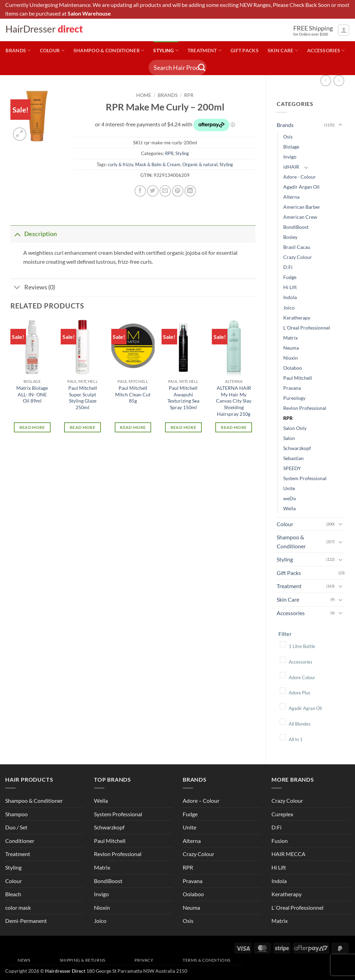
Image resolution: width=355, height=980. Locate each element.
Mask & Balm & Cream (158, 164)
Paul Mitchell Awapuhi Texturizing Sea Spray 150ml (183, 398)
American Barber (302, 207)
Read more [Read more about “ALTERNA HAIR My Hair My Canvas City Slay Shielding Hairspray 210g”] (234, 427)
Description (34, 234)
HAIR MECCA (288, 854)
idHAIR (291, 167)
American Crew (300, 217)
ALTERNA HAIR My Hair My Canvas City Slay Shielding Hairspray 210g (234, 401)
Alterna (291, 197)
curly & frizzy (120, 164)
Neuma (291, 348)
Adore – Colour (201, 801)
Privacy (144, 960)
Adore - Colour (300, 177)
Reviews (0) (33, 288)
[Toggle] (340, 125)
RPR (288, 418)
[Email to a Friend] (165, 191)
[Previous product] (339, 80)
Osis (288, 137)
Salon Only (295, 428)
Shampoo (16, 814)
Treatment (205, 50)
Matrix (291, 338)
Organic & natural (200, 164)
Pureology (294, 398)
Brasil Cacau (297, 247)
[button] (344, 30)
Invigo (290, 157)
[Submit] (202, 68)
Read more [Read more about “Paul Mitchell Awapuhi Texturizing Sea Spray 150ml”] (183, 427)
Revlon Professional (305, 408)
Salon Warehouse (89, 14)
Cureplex (282, 814)
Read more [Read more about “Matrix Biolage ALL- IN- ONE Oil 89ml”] (32, 427)
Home (144, 95)
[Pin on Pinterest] (178, 191)
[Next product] (326, 80)
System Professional (305, 478)
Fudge (290, 277)
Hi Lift (290, 287)
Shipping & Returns (83, 960)
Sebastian (293, 458)
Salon (289, 438)
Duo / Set (16, 827)
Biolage (291, 147)
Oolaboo (293, 368)
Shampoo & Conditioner (109, 50)
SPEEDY (292, 468)
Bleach (13, 894)
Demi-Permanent (26, 921)
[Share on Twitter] (153, 191)
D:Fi (288, 267)
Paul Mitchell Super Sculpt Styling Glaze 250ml (83, 398)
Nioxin (291, 358)
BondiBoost (296, 227)
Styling (166, 50)
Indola (290, 297)
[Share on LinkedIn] (190, 191)
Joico (289, 308)
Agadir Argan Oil (301, 187)
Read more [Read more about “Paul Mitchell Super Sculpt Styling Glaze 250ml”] (83, 427)
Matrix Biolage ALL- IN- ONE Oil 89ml (32, 394)
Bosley (290, 237)
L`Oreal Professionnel (307, 328)
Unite (289, 488)
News (24, 960)
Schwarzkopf (297, 448)
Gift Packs (245, 50)
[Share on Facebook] (140, 191)
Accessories (326, 50)
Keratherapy (297, 318)
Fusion (280, 841)
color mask (18, 907)
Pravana (292, 388)
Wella (289, 508)
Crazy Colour (298, 257)
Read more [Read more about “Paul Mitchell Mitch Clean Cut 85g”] (133, 427)
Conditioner (20, 841)
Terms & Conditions (207, 960)
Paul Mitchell (298, 378)
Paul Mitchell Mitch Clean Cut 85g (133, 394)
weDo (290, 498)
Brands (18, 50)
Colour (52, 50)
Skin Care (283, 50)
